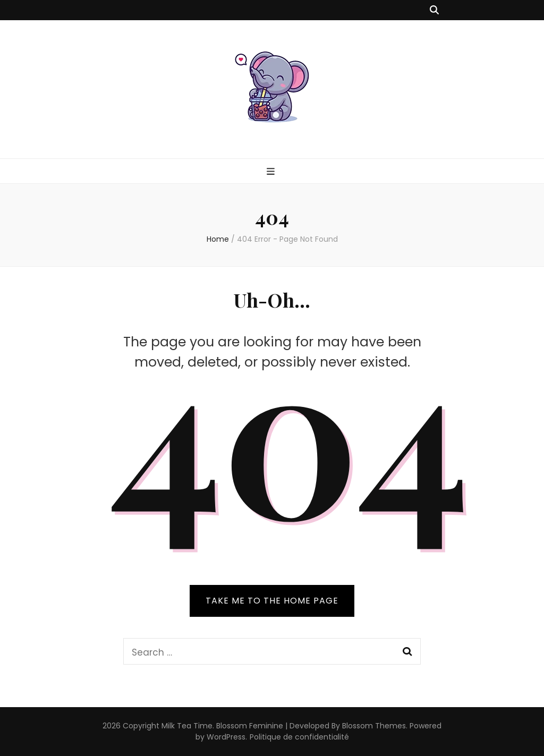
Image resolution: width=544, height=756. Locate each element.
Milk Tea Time (187, 726)
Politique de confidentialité (299, 737)
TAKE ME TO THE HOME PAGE (272, 601)
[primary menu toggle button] (272, 172)
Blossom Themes (374, 726)
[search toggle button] (434, 10)
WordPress (226, 737)
